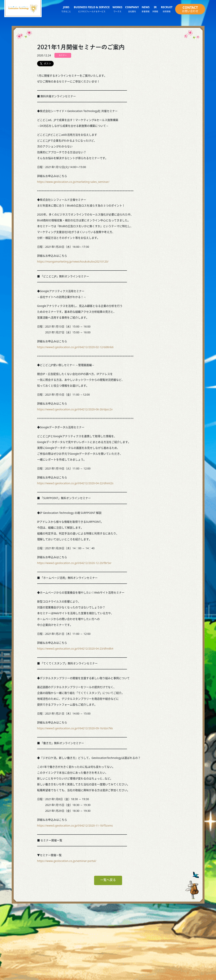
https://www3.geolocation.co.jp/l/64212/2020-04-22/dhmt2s (75, 483)
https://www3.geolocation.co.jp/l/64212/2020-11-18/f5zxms (75, 825)
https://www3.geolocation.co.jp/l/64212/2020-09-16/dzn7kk (75, 728)
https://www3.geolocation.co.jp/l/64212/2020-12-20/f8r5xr (74, 563)
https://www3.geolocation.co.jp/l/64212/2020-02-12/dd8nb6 (75, 347)
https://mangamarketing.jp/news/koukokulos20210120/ (73, 261)
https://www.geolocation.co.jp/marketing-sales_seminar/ (73, 182)
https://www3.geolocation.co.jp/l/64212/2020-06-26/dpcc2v (75, 409)
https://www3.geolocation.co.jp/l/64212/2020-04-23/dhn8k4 (75, 649)
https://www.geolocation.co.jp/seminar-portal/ (67, 861)
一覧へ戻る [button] (108, 880)
